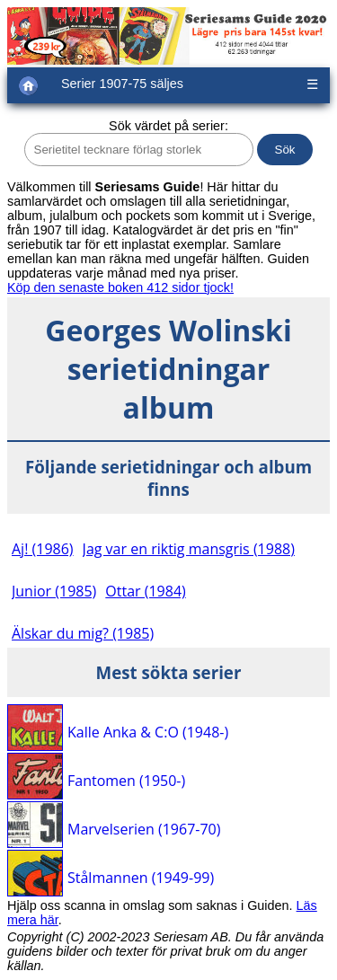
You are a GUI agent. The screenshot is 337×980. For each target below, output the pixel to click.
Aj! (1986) (43, 549)
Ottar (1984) (145, 591)
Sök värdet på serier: (168, 126)
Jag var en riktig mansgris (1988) (189, 549)
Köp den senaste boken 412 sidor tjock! (120, 287)
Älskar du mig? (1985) (83, 633)
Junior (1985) (54, 591)
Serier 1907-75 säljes (122, 84)
